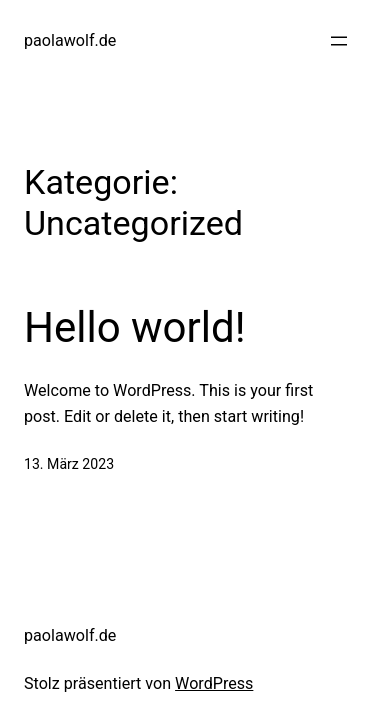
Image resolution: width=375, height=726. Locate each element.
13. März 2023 (69, 464)
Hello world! (135, 327)
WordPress (214, 683)
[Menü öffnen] (339, 41)
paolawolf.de (70, 40)
